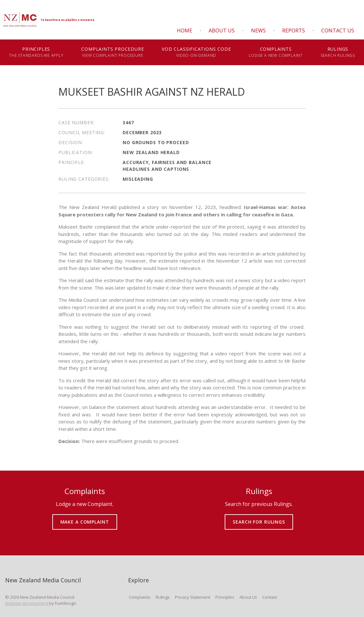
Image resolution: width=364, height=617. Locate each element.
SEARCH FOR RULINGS (259, 517)
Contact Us (338, 30)
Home (185, 30)
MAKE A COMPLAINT (85, 517)
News (258, 30)
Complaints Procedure (113, 52)
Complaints (276, 52)
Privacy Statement (193, 597)
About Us (222, 30)
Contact (270, 597)
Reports (294, 30)
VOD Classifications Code (196, 52)
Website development (27, 603)
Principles (36, 52)
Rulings (338, 52)
